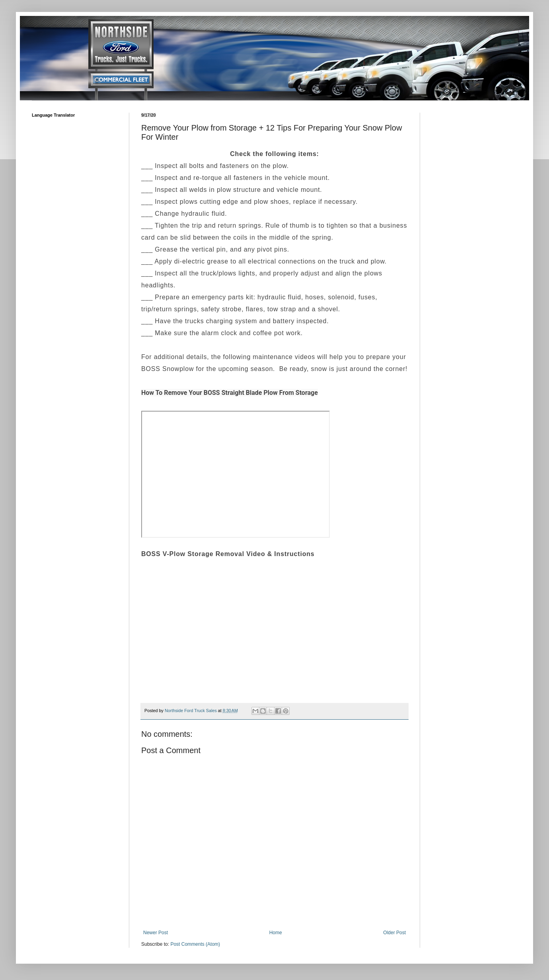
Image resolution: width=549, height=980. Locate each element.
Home (276, 933)
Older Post (394, 933)
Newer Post (156, 933)
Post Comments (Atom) (195, 944)
